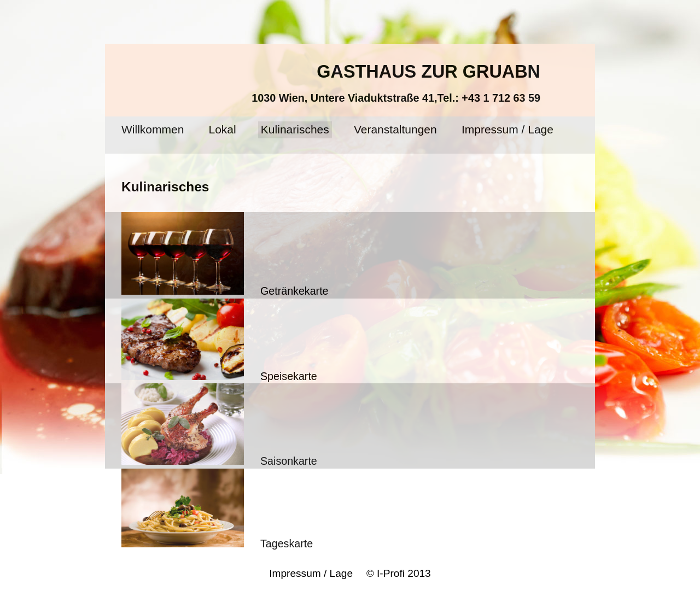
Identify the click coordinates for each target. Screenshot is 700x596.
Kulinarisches (295, 129)
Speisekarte (219, 340)
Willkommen (153, 129)
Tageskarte (217, 509)
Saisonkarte (219, 425)
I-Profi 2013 (402, 573)
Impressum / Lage (507, 129)
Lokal (223, 129)
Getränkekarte (225, 255)
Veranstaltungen (395, 129)
